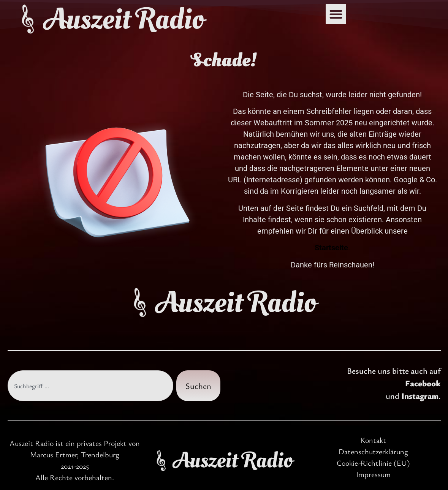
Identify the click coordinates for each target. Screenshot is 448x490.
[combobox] (90, 386)
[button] (336, 14)
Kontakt (373, 440)
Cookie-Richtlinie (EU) (373, 463)
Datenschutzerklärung (373, 451)
